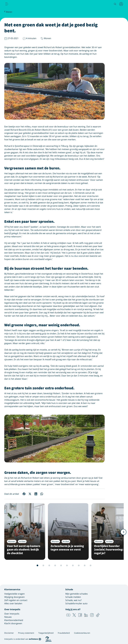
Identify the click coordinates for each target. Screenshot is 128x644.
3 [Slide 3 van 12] (43, 565)
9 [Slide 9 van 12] (79, 565)
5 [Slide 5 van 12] (55, 565)
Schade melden (73, 597)
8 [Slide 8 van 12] (73, 565)
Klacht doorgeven (13, 623)
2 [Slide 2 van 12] (37, 565)
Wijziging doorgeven (14, 597)
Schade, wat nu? (73, 600)
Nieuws (8, 617)
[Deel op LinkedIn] (36, 494)
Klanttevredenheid (14, 620)
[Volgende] (123, 532)
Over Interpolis (12, 614)
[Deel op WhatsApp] (42, 494)
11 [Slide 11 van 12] (91, 565)
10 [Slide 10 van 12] (85, 565)
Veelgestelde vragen (14, 594)
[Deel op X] (30, 494)
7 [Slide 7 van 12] (67, 565)
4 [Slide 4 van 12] (49, 565)
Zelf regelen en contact (16, 600)
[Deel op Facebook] (24, 494)
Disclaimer (9, 633)
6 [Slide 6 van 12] (61, 565)
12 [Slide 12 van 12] (96, 565)
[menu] (7, 4)
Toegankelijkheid (46, 633)
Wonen (9, 12)
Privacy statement (26, 633)
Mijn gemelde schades (77, 594)
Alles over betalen (13, 603)
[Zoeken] (115, 4)
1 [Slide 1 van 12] (32, 565)
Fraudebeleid (64, 633)
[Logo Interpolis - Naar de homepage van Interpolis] (18, 4)
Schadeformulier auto (76, 603)
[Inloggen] (121, 4)
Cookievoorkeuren (82, 633)
